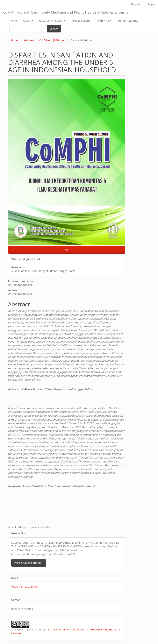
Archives (29, 40)
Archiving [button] (104, 21)
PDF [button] (67, 250)
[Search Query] (28, 29)
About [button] (28, 21)
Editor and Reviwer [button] (52, 21)
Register (136, 4)
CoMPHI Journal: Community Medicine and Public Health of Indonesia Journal (66, 12)
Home (13, 21)
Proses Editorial (81, 21)
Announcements (128, 21)
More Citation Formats (29, 563)
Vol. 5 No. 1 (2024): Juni (53, 40)
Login (151, 4)
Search (54, 29)
